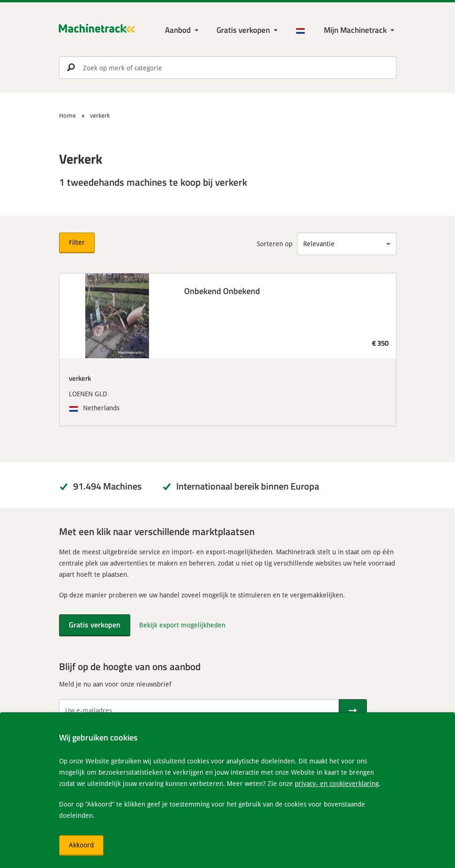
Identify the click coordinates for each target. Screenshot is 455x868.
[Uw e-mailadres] (199, 710)
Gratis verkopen (243, 30)
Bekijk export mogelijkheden (182, 625)
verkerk (80, 378)
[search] (228, 68)
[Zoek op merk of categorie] (228, 68)
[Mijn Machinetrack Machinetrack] (360, 30)
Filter (77, 242)
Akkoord (81, 845)
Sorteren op (275, 244)
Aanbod (178, 30)
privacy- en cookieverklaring (337, 783)
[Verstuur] (353, 710)
